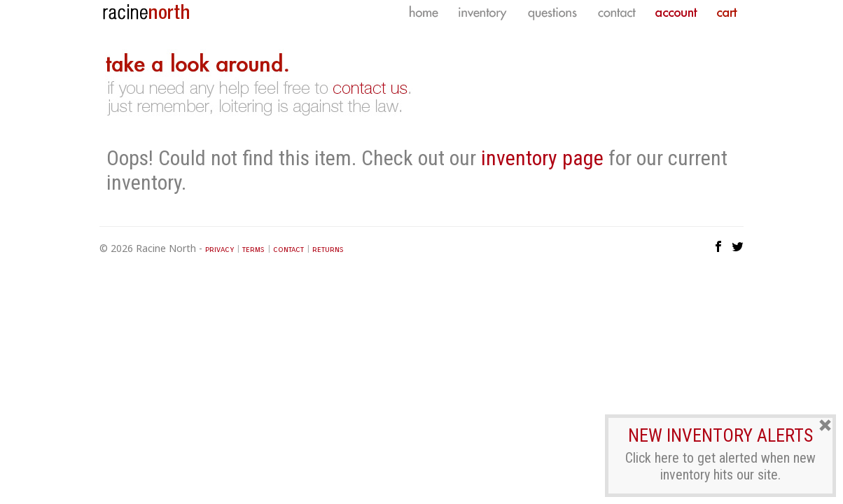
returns (328, 249)
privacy (220, 249)
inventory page (542, 158)
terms (253, 249)
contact (288, 249)
